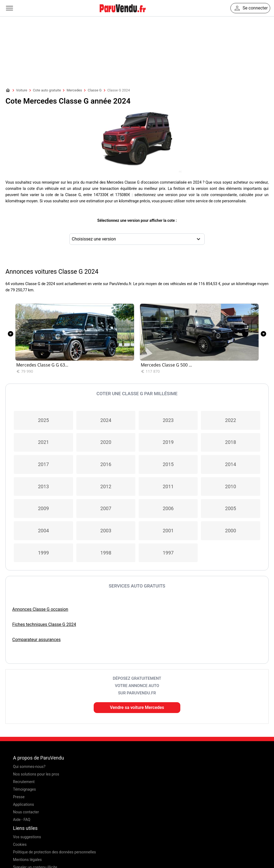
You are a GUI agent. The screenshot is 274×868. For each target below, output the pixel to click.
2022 (230, 420)
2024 (106, 420)
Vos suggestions (27, 837)
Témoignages (25, 789)
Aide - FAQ (22, 820)
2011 (168, 486)
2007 (106, 508)
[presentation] (11, 334)
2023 (168, 420)
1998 (106, 553)
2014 (230, 464)
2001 (168, 531)
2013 (43, 486)
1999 (43, 553)
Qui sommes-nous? (29, 767)
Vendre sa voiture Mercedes (137, 707)
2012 (106, 486)
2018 (230, 442)
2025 (43, 420)
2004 (43, 531)
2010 (230, 486)
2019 (168, 442)
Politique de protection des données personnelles (54, 852)
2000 (230, 531)
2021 (43, 442)
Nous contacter (26, 812)
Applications (24, 804)
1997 (168, 553)
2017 (43, 464)
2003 (106, 531)
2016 (106, 464)
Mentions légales (27, 860)
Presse (19, 797)
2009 (43, 508)
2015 (168, 464)
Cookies (20, 844)
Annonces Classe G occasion (40, 609)
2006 (168, 508)
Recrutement (24, 782)
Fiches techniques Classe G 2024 (44, 624)
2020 (106, 442)
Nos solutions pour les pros (36, 774)
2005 (230, 508)
